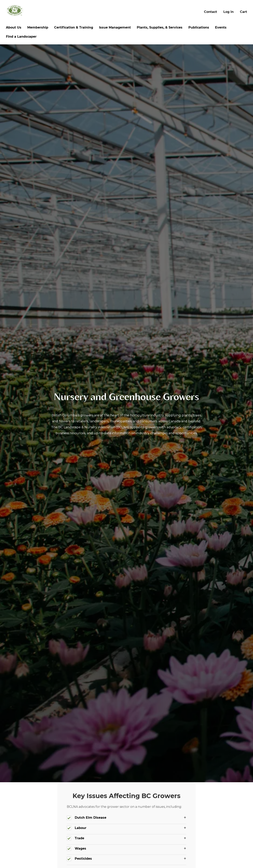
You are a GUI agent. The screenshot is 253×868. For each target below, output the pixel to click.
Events (221, 27)
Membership (38, 27)
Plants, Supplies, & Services (160, 27)
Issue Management (115, 27)
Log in (228, 12)
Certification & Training (74, 27)
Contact (211, 12)
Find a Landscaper (21, 37)
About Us (14, 27)
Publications (199, 27)
